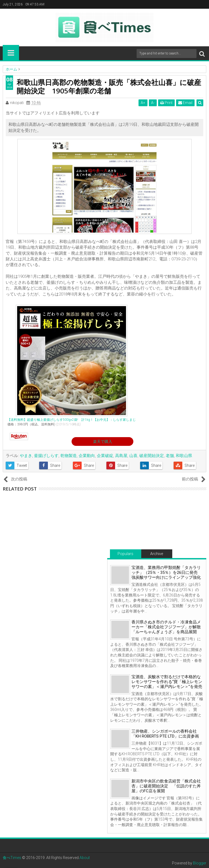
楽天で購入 (103, 441)
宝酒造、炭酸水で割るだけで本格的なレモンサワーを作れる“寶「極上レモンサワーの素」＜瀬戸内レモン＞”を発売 (167, 682)
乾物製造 (69, 456)
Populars (125, 554)
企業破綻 (105, 456)
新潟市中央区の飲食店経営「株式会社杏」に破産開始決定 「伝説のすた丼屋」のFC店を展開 (166, 786)
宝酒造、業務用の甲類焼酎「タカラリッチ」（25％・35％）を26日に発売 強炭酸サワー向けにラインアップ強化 (167, 572)
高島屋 (121, 456)
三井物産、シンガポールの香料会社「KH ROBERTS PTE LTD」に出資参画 (165, 734)
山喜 (133, 456)
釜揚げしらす (46, 456)
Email (185, 103)
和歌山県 (184, 456)
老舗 (170, 456)
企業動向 (87, 456)
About (85, 858)
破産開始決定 (152, 456)
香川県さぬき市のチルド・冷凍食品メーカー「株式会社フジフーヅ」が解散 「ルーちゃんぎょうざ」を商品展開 (168, 627)
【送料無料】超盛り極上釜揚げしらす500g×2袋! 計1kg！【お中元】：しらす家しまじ (72, 420)
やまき (26, 456)
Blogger (200, 863)
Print (166, 103)
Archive (157, 554)
